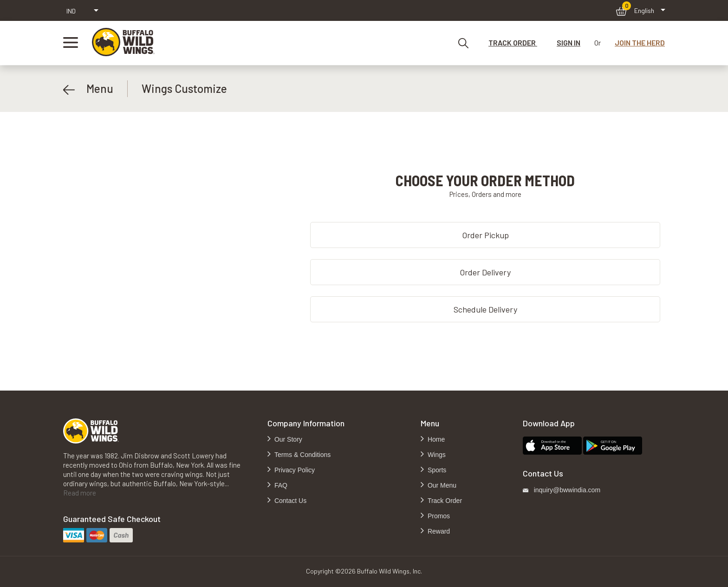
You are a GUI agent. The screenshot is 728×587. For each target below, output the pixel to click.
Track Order (444, 501)
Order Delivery (485, 272)
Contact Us (289, 501)
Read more (80, 493)
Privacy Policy (294, 470)
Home (435, 439)
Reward (438, 531)
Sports (436, 470)
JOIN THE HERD (640, 42)
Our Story (287, 439)
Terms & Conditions (302, 455)
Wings (436, 455)
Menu (88, 88)
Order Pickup (485, 235)
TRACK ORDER (513, 42)
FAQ (280, 485)
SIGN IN (569, 42)
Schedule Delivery (485, 309)
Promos (438, 516)
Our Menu (441, 485)
